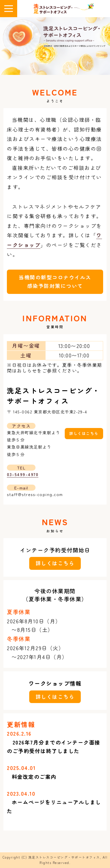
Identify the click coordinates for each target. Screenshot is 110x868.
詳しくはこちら (84, 433)
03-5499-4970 (23, 474)
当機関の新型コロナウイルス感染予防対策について (55, 282)
